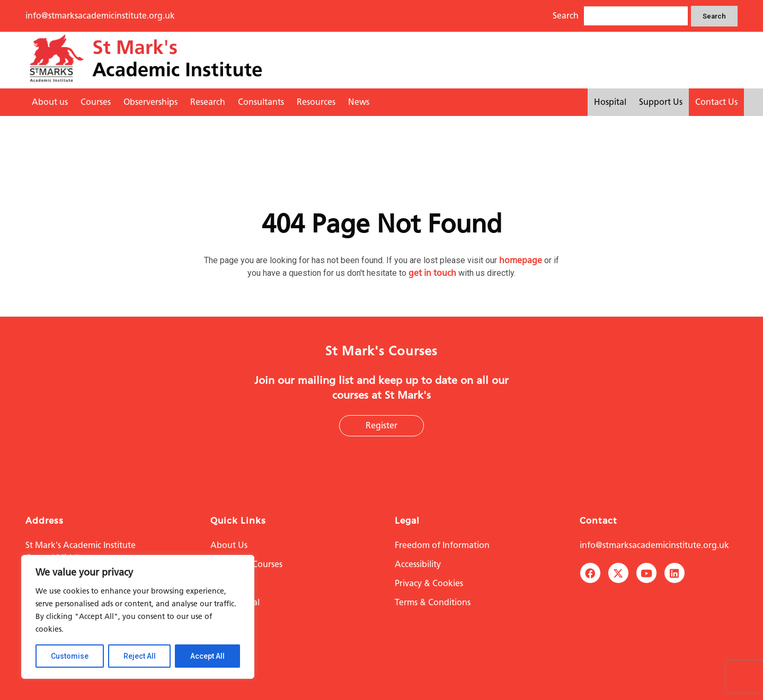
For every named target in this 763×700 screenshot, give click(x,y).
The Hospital (235, 602)
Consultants (261, 102)
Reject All (140, 656)
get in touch (432, 273)
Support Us (661, 102)
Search (714, 16)
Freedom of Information (442, 545)
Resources (316, 102)
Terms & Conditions (433, 602)
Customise (70, 656)
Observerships (150, 102)
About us (50, 102)
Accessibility (418, 564)
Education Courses (246, 564)
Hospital (610, 102)
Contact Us (716, 102)
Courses (96, 102)
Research (208, 102)
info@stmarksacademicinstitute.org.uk (100, 16)
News (359, 102)
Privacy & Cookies (429, 583)
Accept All (207, 656)
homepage (521, 260)
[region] (138, 617)
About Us (229, 545)
